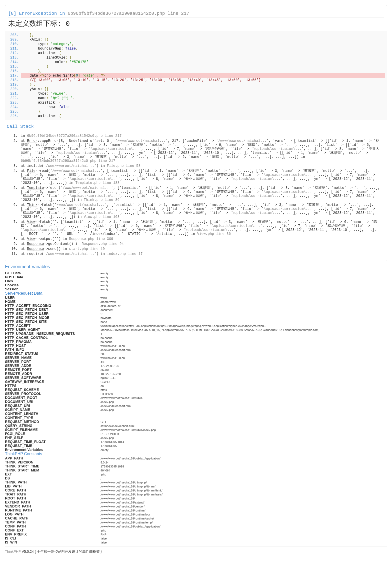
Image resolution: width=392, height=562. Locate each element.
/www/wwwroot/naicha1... (142, 141)
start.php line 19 (87, 249)
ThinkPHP (13, 551)
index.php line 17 (125, 254)
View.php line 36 (214, 234)
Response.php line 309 (91, 239)
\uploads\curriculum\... (115, 149)
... (62, 145)
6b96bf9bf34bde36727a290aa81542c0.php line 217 (128, 14)
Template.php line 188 (97, 183)
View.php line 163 (102, 217)
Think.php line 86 (102, 200)
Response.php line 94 (103, 244)
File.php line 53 (123, 166)
